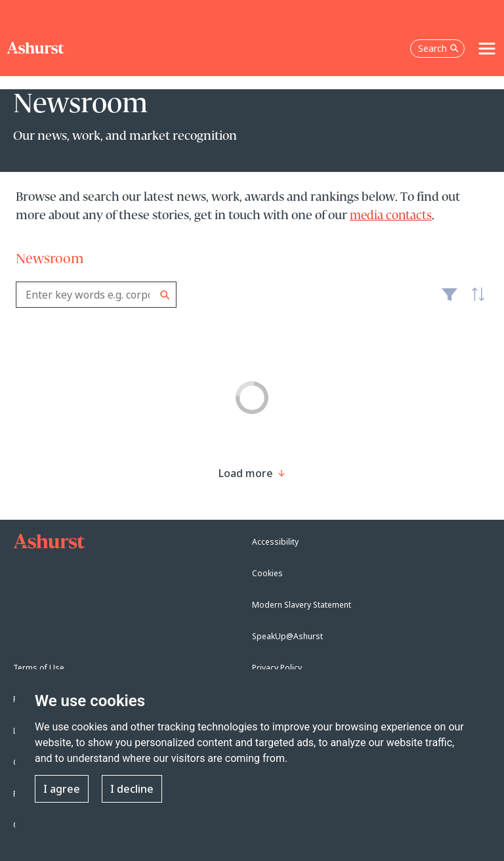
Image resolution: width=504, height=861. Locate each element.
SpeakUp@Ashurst (287, 636)
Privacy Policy (277, 668)
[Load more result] (246, 473)
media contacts (391, 216)
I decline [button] (132, 789)
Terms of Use (39, 668)
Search (165, 295)
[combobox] (96, 295)
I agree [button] (62, 789)
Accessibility (275, 542)
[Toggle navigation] (487, 49)
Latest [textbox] (475, 301)
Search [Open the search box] (438, 48)
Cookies (267, 573)
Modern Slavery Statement (302, 605)
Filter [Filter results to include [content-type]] (450, 300)
